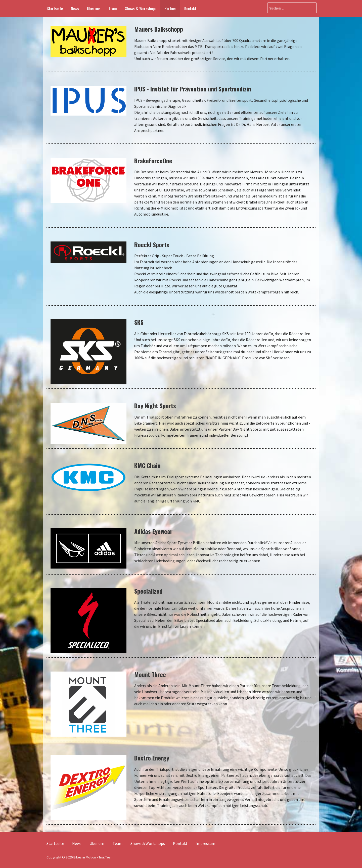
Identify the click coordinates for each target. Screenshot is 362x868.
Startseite (55, 9)
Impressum (205, 843)
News (75, 9)
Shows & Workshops (141, 9)
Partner (170, 9)
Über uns (94, 9)
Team (113, 9)
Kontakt (190, 9)
